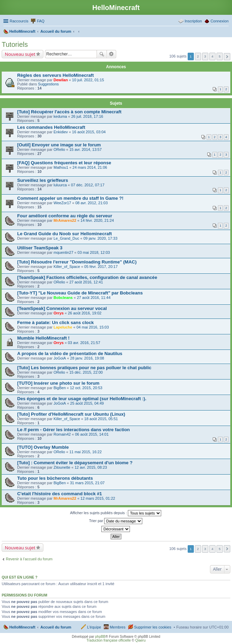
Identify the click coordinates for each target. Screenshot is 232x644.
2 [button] (198, 56)
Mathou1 (61, 167)
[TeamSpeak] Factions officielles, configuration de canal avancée (87, 277)
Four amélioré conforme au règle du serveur (65, 216)
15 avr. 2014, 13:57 (86, 149)
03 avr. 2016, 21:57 (84, 343)
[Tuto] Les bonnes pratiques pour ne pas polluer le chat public (84, 368)
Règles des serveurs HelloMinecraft (56, 75)
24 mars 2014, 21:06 (90, 167)
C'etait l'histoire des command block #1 (60, 494)
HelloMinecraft (22, 627)
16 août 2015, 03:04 (89, 132)
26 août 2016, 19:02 (85, 313)
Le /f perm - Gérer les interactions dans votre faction (74, 430)
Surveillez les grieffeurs (43, 180)
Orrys (59, 313)
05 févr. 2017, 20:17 (101, 267)
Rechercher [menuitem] (226, 32)
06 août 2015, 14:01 (92, 434)
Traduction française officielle (109, 640)
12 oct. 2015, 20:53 (86, 388)
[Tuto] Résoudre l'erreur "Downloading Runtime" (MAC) (77, 262)
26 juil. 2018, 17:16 (87, 116)
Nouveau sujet (20, 54)
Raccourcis (19, 21)
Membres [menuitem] (118, 627)
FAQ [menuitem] (41, 21)
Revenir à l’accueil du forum (29, 559)
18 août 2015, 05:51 (101, 419)
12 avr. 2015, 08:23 (91, 467)
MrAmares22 (65, 220)
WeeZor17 (62, 203)
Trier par (116, 521)
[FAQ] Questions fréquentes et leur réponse (64, 163)
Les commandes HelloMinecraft (51, 127)
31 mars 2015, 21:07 (87, 483)
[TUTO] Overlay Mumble (43, 447)
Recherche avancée (112, 54)
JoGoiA (60, 358)
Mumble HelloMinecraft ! (43, 338)
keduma (60, 116)
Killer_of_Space (67, 267)
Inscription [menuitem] (193, 21)
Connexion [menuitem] (219, 21)
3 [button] (205, 56)
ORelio (59, 149)
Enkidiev (61, 132)
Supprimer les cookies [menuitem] (153, 627)
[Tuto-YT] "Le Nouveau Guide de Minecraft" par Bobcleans (80, 293)
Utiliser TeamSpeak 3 (40, 248)
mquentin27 (64, 252)
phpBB (100, 637)
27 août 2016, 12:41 (86, 282)
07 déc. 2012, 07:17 (88, 185)
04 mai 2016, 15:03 (92, 327)
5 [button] (220, 56)
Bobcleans (63, 298)
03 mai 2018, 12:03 (94, 252)
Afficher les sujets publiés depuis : (116, 513)
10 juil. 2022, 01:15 (88, 80)
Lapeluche (63, 327)
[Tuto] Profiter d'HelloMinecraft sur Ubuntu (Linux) (71, 414)
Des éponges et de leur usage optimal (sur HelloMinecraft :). (82, 399)
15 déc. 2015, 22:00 (86, 372)
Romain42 (62, 434)
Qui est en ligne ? (20, 577)
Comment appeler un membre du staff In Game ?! (70, 198)
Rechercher (102, 54)
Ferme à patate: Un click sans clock (56, 323)
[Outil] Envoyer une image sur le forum (59, 145)
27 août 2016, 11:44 (94, 298)
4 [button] (212, 56)
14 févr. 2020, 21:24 (97, 220)
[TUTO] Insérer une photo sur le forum (58, 383)
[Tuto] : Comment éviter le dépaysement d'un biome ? (75, 463)
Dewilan (61, 80)
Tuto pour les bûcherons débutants (55, 478)
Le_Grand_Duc (67, 238)
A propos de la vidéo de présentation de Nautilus (70, 354)
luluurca (60, 185)
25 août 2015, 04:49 (87, 403)
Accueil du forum (56, 627)
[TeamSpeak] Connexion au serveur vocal (62, 308)
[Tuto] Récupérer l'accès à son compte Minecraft (69, 112)
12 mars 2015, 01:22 (98, 498)
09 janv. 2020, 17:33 (101, 238)
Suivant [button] (227, 57)
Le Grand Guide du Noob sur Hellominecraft (65, 234)
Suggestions (49, 84)
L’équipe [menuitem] (94, 627)
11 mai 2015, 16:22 (86, 452)
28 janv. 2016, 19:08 (87, 358)
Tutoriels (15, 44)
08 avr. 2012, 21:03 (91, 203)
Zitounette (62, 467)
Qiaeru (140, 640)
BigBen (60, 388)
